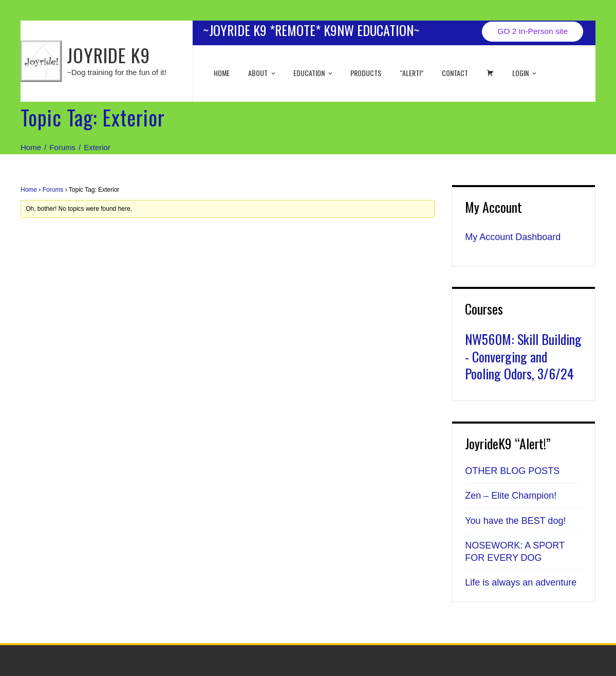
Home (222, 73)
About (263, 73)
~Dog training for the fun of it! (117, 72)
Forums (53, 190)
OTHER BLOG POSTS (512, 471)
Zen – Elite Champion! (511, 496)
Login (525, 73)
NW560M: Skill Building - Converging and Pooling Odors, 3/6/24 (523, 357)
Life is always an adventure (521, 582)
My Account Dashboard (513, 237)
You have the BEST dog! (515, 521)
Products (366, 73)
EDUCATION (314, 73)
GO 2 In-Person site (533, 31)
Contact (455, 73)
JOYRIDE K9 (108, 55)
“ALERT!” (412, 73)
